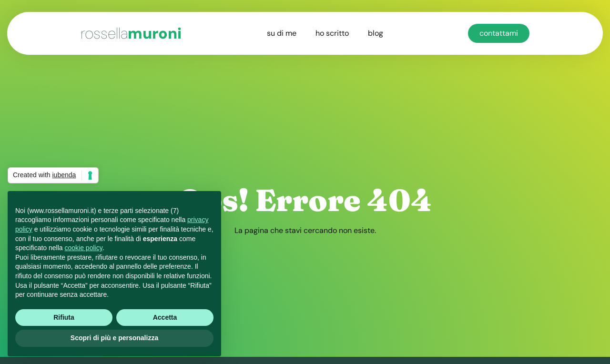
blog (376, 33)
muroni (131, 33)
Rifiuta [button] (64, 317)
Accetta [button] (165, 317)
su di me (282, 33)
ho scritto (332, 33)
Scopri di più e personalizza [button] (114, 338)
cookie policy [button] (84, 248)
